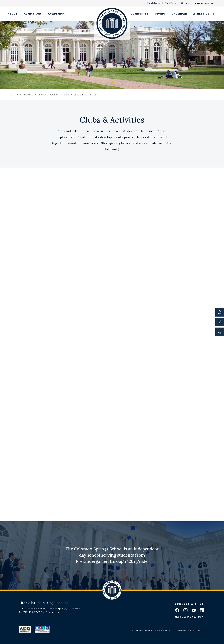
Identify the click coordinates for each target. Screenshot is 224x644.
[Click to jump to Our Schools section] (112, 93)
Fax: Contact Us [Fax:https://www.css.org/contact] (50, 612)
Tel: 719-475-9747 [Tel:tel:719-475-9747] (30, 612)
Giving (160, 14)
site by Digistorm (196, 630)
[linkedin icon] (202, 611)
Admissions (33, 14)
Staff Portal (171, 3)
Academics (56, 14)
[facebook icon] (177, 611)
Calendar (179, 14)
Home (12, 95)
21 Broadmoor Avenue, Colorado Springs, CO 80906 (50, 608)
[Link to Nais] (42, 629)
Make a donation (190, 617)
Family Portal (154, 3)
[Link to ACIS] (25, 629)
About (13, 14)
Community (140, 14)
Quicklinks (203, 3)
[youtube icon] (194, 611)
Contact (185, 3)
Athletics (201, 14)
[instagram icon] (185, 611)
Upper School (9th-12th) (53, 95)
